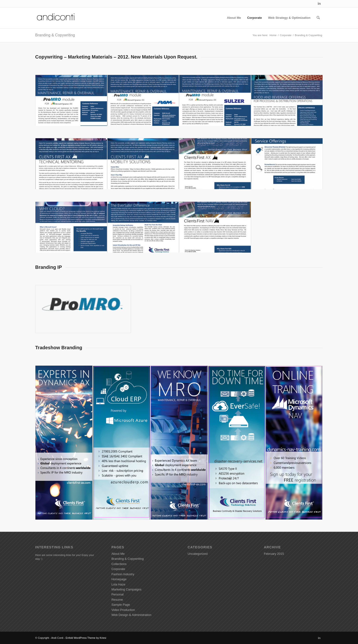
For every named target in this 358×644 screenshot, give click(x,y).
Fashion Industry (123, 574)
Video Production (123, 610)
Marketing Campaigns (126, 589)
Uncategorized (198, 554)
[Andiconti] (56, 18)
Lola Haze (119, 584)
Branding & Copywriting (55, 35)
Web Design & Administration (131, 615)
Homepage (119, 579)
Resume (117, 600)
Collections (119, 564)
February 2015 (274, 554)
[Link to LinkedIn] (319, 4)
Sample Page (121, 605)
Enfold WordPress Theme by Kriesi (86, 638)
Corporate (118, 569)
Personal (118, 594)
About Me (118, 554)
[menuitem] (234, 18)
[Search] (318, 18)
